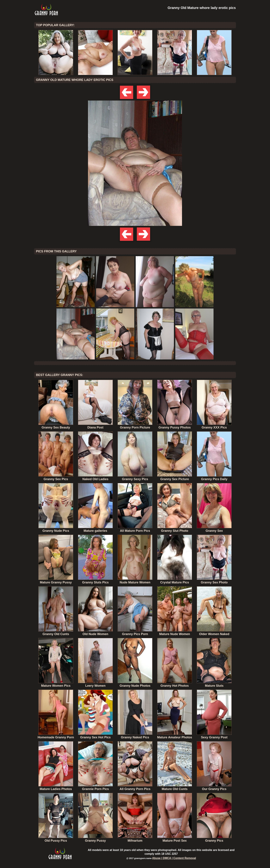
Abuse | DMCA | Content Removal (174, 858)
